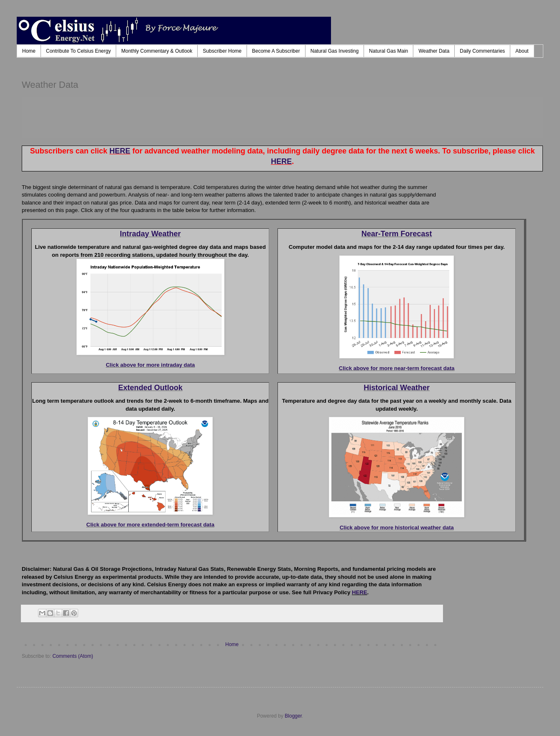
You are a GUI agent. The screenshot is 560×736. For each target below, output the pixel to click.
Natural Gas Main (388, 51)
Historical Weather (397, 388)
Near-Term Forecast (397, 234)
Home (29, 51)
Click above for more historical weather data (397, 528)
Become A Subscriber (276, 51)
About (522, 51)
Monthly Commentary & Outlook (157, 51)
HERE (120, 151)
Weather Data (434, 51)
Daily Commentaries (482, 51)
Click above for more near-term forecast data (397, 368)
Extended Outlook (150, 388)
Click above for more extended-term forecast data (150, 525)
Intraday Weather (150, 234)
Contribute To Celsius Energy (78, 51)
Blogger (293, 716)
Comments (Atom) (73, 656)
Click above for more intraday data (150, 365)
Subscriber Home (222, 51)
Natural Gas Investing (335, 51)
